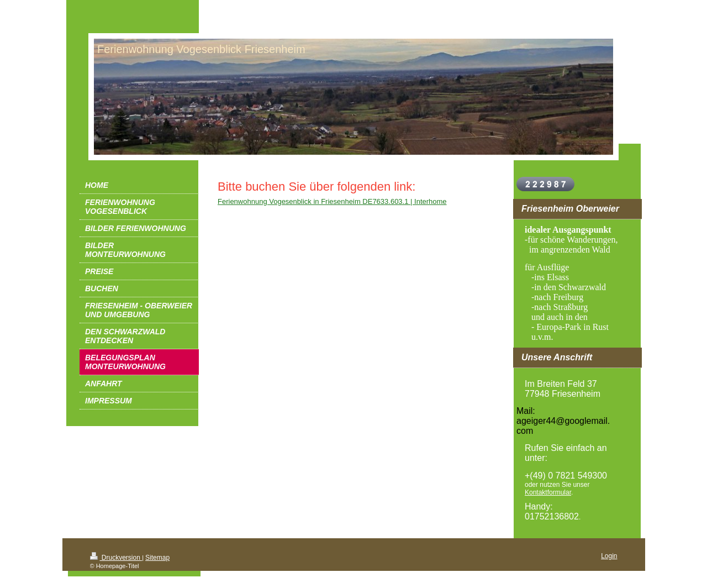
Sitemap (157, 558)
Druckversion (116, 558)
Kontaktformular (548, 492)
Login (609, 556)
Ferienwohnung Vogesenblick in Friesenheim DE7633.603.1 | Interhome (332, 201)
